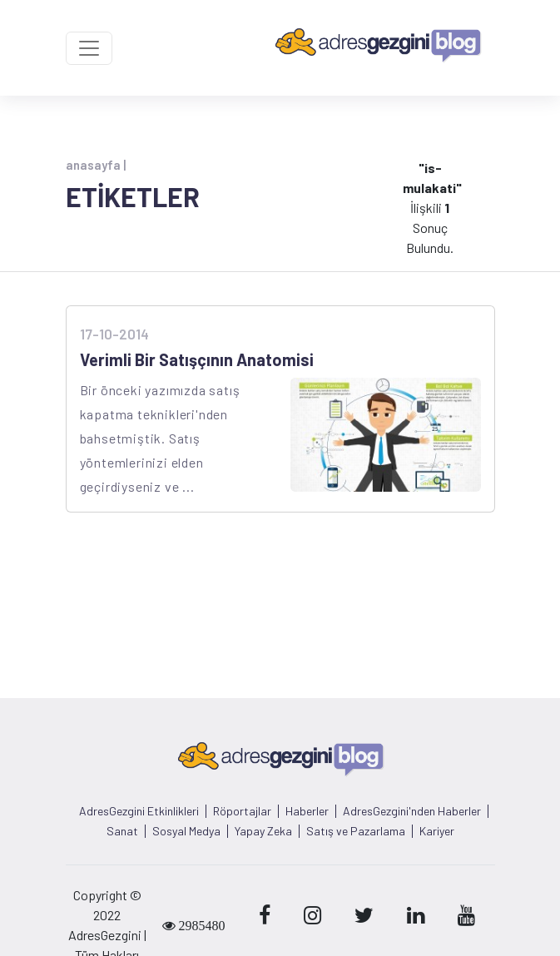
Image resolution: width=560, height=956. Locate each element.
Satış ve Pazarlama (356, 831)
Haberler (307, 811)
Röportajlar (242, 811)
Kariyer (437, 831)
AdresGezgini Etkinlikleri (139, 811)
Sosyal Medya (186, 831)
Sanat (122, 831)
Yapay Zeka (263, 831)
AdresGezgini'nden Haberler (412, 811)
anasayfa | (96, 165)
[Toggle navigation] (89, 48)
